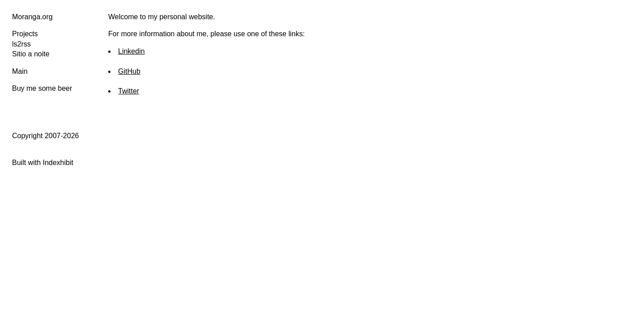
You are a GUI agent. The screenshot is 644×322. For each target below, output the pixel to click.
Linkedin (131, 51)
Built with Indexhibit (43, 163)
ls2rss (21, 44)
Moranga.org (32, 17)
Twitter (129, 91)
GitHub (129, 71)
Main (20, 71)
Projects (25, 34)
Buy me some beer (42, 88)
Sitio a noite (31, 54)
